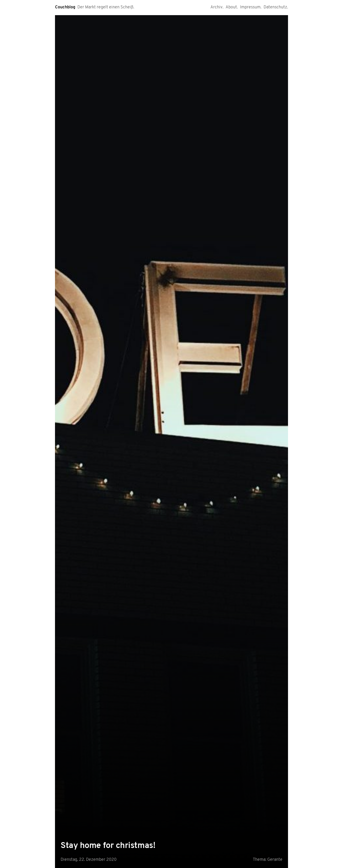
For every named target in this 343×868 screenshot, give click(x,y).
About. (232, 7)
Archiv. (217, 7)
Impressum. (251, 7)
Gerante (275, 860)
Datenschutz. (276, 7)
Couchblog (65, 7)
